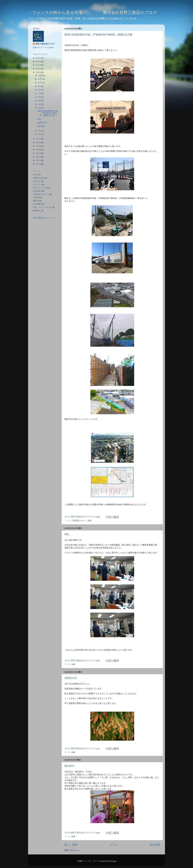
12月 (40, 75)
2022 (38, 72)
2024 (38, 65)
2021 (38, 139)
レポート (37, 184)
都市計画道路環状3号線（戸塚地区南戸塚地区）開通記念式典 (98, 35)
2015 (38, 160)
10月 (40, 83)
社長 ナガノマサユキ (42, 207)
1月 (40, 134)
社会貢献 (37, 204)
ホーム (114, 845)
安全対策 (37, 191)
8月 (40, 90)
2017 (38, 153)
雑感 (90, 521)
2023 (38, 69)
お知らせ (37, 181)
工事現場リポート (79, 521)
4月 (40, 104)
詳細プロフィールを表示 (43, 48)
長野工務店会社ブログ (45, 44)
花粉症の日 (71, 678)
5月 (40, 101)
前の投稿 (155, 845)
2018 (38, 150)
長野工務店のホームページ (44, 218)
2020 (38, 142)
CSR (35, 175)
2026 (38, 58)
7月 (40, 93)
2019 (38, 146)
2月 (40, 131)
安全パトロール (40, 188)
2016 (38, 157)
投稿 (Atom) (74, 850)
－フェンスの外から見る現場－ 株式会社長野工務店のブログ (93, 13)
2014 (38, 164)
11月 (40, 79)
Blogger (113, 861)
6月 (40, 97)
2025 (38, 61)
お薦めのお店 (39, 178)
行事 (35, 197)
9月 (40, 86)
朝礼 (67, 534)
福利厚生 (37, 211)
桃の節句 (69, 766)
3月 (40, 108)
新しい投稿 (71, 845)
